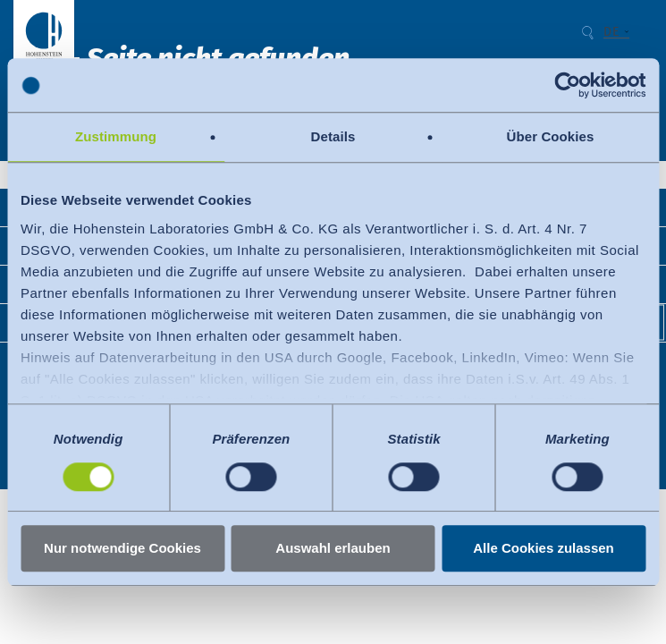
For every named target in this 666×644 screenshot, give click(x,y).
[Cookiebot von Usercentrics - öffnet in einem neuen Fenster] (567, 85)
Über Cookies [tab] (551, 136)
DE (611, 32)
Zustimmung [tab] (116, 136)
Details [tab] (333, 136)
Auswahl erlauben (333, 549)
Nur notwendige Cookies (122, 549)
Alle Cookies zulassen (544, 549)
